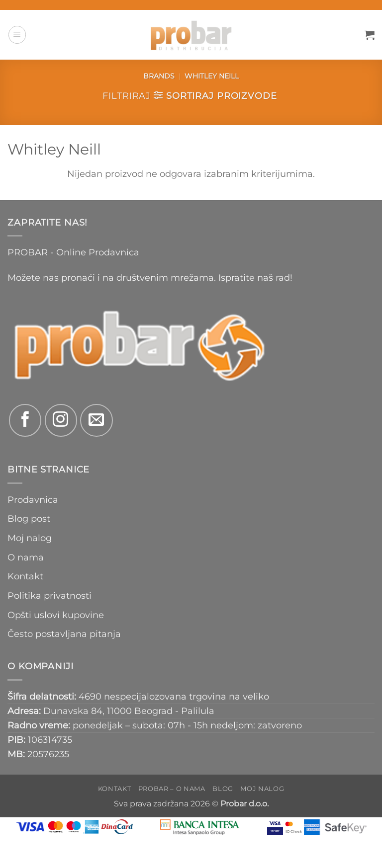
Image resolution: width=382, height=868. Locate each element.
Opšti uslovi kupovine (56, 615)
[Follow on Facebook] (25, 420)
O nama (26, 557)
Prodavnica (33, 500)
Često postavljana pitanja (64, 634)
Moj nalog (30, 538)
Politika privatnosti (49, 595)
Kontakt (25, 576)
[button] (17, 35)
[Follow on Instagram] (61, 420)
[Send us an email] (96, 420)
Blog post (29, 518)
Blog (223, 789)
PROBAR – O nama (172, 789)
